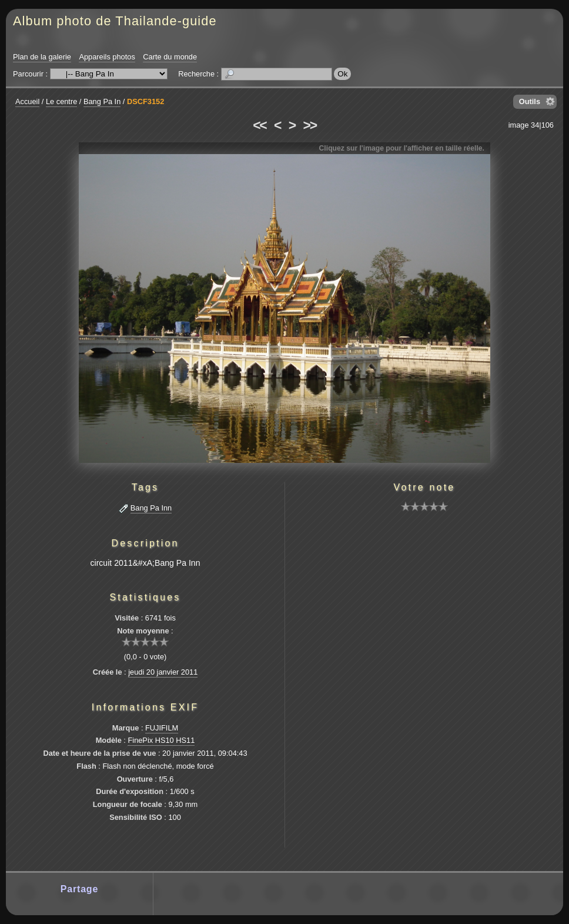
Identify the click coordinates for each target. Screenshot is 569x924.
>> (310, 125)
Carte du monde (170, 57)
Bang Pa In (102, 101)
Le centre (61, 101)
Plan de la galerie (42, 57)
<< (259, 125)
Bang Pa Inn (151, 508)
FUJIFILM (162, 728)
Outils (530, 101)
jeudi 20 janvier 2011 (163, 672)
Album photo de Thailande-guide (115, 21)
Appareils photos (107, 57)
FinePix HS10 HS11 (161, 740)
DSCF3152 (145, 101)
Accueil (27, 101)
